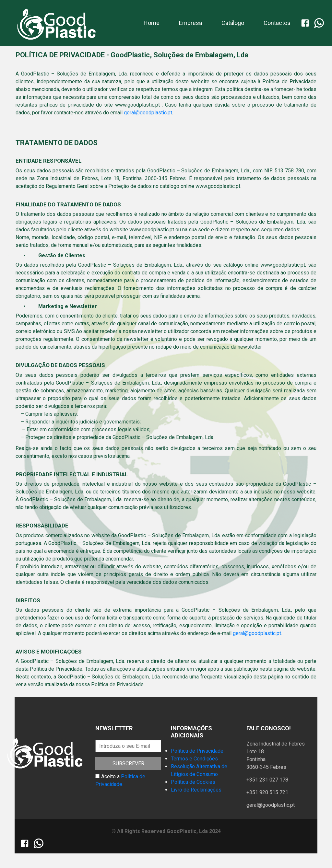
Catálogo (233, 23)
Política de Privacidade (197, 751)
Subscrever (128, 764)
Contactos (277, 23)
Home (152, 22)
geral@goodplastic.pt (148, 113)
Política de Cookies (193, 782)
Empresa (190, 23)
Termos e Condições (194, 759)
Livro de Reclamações (196, 790)
